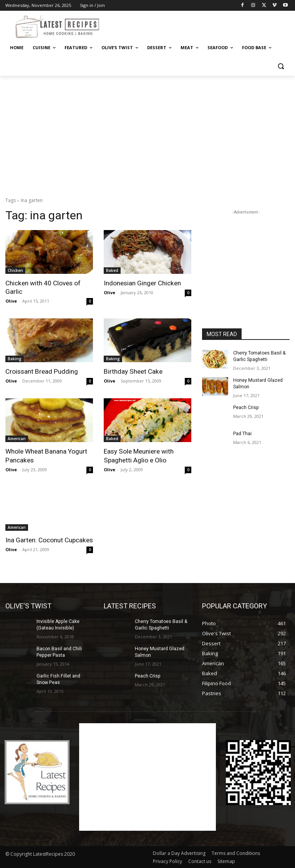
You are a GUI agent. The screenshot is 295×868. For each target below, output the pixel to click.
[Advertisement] (200, 26)
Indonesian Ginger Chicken (142, 283)
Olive (11, 301)
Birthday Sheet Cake (133, 371)
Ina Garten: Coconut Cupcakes (49, 540)
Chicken (15, 270)
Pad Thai (242, 433)
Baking (15, 359)
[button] (281, 66)
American (17, 439)
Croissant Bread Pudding (41, 371)
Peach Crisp (246, 407)
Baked (112, 270)
